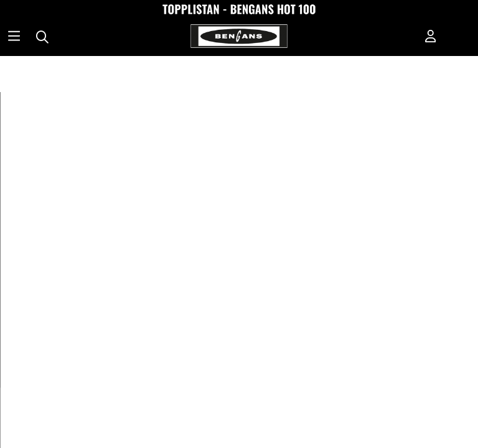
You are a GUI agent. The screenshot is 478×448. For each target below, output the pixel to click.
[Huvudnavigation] (14, 37)
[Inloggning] (431, 37)
